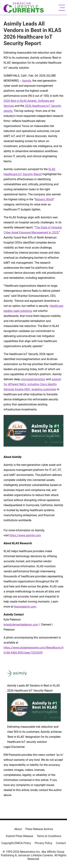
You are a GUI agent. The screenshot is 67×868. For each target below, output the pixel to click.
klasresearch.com (25, 607)
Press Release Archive (39, 829)
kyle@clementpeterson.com (21, 625)
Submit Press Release (19, 836)
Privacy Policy (44, 843)
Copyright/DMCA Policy (16, 843)
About (18, 829)
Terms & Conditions (49, 836)
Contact (61, 843)
